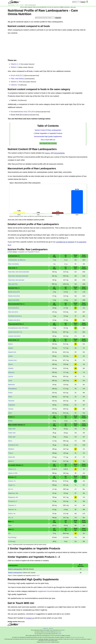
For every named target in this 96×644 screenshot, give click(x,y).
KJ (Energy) (12, 541)
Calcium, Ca (15, 85)
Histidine (11, 368)
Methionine (11, 385)
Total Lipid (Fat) (13, 284)
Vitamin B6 (11, 457)
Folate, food (12, 433)
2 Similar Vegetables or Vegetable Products (48, 133)
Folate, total (12, 437)
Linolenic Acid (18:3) (14, 336)
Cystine (10, 356)
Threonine (11, 401)
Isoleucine (11, 372)
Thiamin (11, 453)
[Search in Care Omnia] (77, 2)
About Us (51, 628)
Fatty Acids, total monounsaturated (19, 272)
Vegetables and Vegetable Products (29, 252)
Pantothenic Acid (13, 445)
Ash (9, 533)
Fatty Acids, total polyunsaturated (18, 276)
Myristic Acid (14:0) (14, 292)
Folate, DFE (12, 429)
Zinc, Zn (11, 518)
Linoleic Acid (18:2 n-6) (15, 332)
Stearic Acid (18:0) (14, 300)
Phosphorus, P (13, 501)
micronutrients (59, 153)
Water (10, 525)
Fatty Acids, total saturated (16, 280)
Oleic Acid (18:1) (13, 312)
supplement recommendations (49, 591)
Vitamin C (14, 67)
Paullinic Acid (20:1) (14, 320)
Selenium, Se (12, 509)
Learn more (73, 7)
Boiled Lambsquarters (15, 569)
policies (63, 630)
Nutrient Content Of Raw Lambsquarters (48, 130)
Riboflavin (11, 449)
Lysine (10, 381)
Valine (10, 413)
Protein (10, 421)
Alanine (10, 344)
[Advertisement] (48, 47)
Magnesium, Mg (13, 493)
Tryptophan (12, 405)
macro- (48, 153)
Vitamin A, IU (16, 64)
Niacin (10, 441)
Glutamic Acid (12, 360)
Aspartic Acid (12, 352)
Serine (10, 397)
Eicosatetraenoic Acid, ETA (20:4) (23, 112)
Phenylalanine (12, 389)
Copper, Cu (12, 485)
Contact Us (30, 618)
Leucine (11, 376)
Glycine (10, 364)
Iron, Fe (10, 489)
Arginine (11, 348)
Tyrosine (11, 409)
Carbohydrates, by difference (17, 260)
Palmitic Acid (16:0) (14, 296)
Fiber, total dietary (17, 79)
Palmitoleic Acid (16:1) (15, 316)
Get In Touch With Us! (48, 140)
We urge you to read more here (77, 637)
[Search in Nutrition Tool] (45, 18)
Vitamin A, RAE (16, 82)
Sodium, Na (12, 514)
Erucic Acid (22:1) (17, 75)
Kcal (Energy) (12, 537)
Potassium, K (12, 505)
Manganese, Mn (13, 497)
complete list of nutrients (65, 242)
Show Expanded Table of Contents (48, 143)
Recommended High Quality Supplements (48, 136)
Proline (10, 393)
